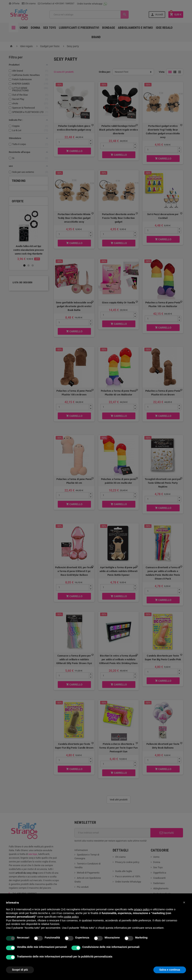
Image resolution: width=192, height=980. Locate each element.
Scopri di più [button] (20, 970)
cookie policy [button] (71, 917)
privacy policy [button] (142, 909)
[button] (184, 902)
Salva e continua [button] (170, 970)
